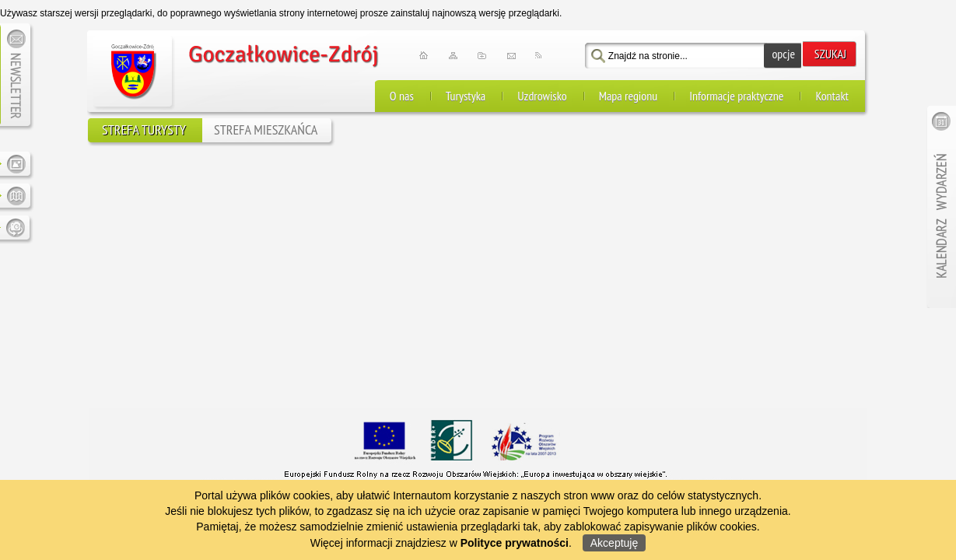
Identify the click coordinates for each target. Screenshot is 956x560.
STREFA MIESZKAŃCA (266, 122)
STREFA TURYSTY (144, 122)
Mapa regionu (628, 88)
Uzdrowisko (542, 88)
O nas (402, 88)
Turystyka (466, 88)
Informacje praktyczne (736, 88)
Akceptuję (614, 543)
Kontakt (832, 88)
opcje (783, 46)
